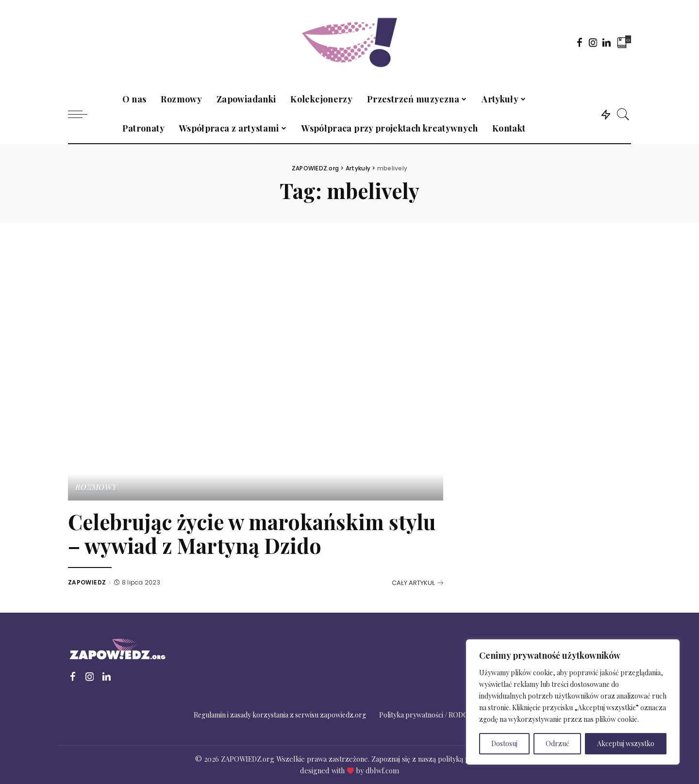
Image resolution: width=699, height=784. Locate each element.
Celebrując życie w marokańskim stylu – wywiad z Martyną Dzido (252, 534)
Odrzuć (558, 743)
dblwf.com (382, 770)
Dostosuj (504, 743)
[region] (573, 702)
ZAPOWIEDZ (87, 583)
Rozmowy (96, 487)
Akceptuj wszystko (626, 743)
